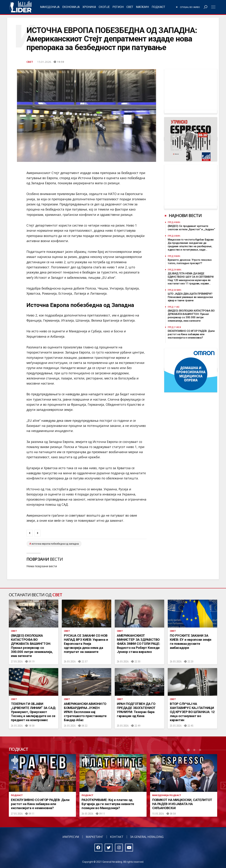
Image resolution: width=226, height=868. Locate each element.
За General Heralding (147, 837)
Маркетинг (95, 837)
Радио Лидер (21, 7)
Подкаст (158, 7)
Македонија (50, 7)
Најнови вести (185, 215)
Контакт (117, 837)
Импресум (71, 837)
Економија (71, 7)
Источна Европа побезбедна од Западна (55, 544)
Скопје (104, 7)
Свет (130, 7)
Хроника (89, 7)
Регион (118, 7)
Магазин (142, 7)
